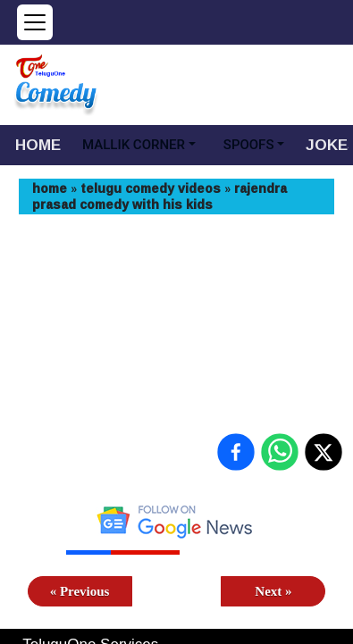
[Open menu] (35, 22)
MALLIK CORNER (134, 145)
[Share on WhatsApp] (280, 452)
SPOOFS (249, 145)
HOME (38, 144)
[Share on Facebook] (236, 452)
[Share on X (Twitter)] (324, 452)
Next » (273, 591)
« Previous (80, 591)
